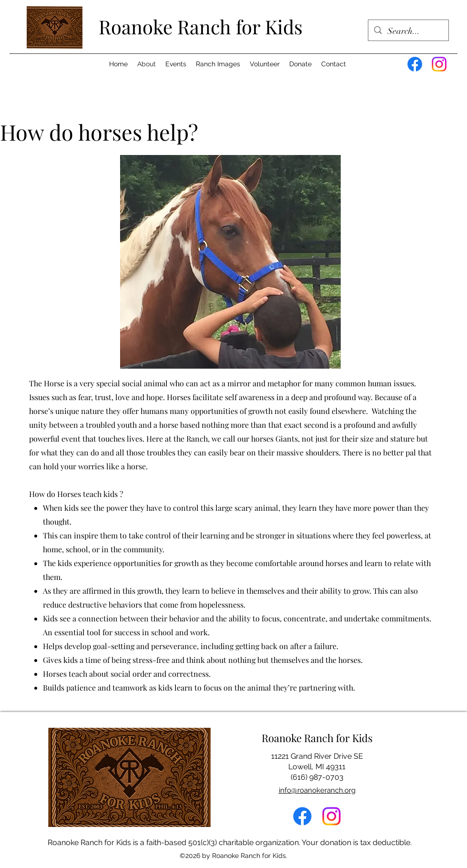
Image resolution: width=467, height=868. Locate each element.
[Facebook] (415, 64)
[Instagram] (439, 64)
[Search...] (408, 31)
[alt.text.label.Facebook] (302, 816)
